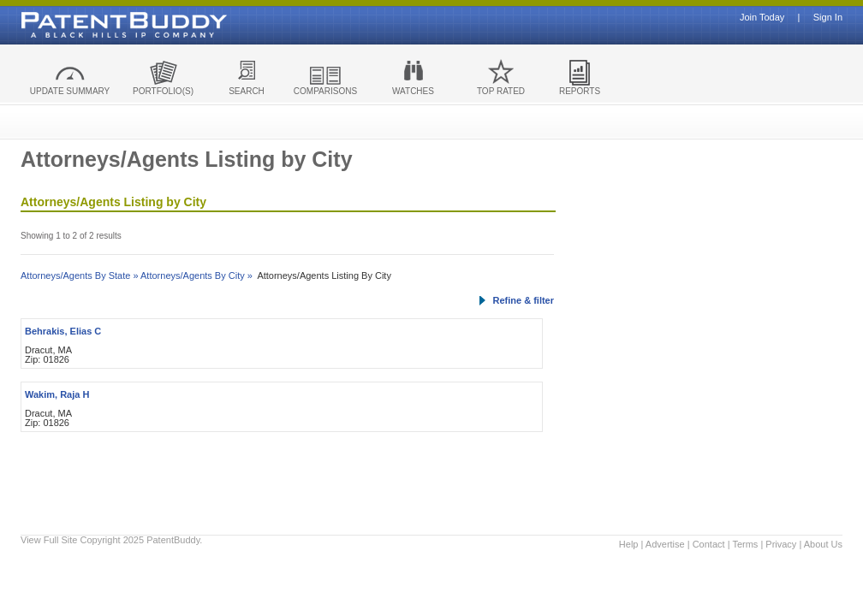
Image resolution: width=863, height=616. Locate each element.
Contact (709, 544)
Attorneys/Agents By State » (80, 275)
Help (629, 544)
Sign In (828, 18)
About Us (823, 544)
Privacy (781, 544)
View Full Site (49, 540)
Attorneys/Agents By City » (196, 275)
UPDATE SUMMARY (70, 91)
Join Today (762, 18)
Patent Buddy (85, 25)
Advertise (665, 544)
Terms (745, 544)
